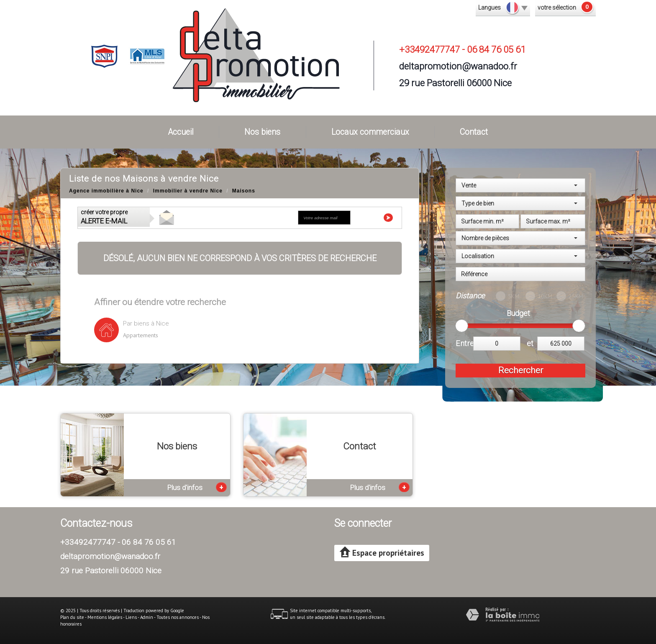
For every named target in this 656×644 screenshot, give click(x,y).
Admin (147, 617)
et (530, 343)
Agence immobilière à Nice (106, 191)
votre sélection (557, 8)
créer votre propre (104, 217)
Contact (474, 132)
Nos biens (262, 132)
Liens (131, 617)
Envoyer (376, 218)
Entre (464, 343)
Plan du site (72, 617)
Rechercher (521, 370)
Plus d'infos (197, 487)
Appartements (141, 335)
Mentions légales (105, 617)
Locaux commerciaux (370, 132)
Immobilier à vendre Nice (188, 191)
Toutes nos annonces (178, 617)
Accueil (181, 132)
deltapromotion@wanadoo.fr (458, 66)
